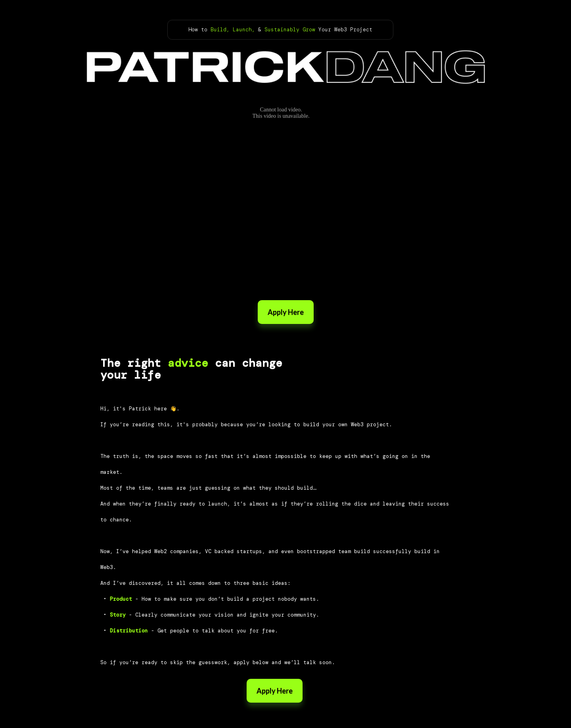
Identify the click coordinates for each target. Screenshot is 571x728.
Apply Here (286, 312)
